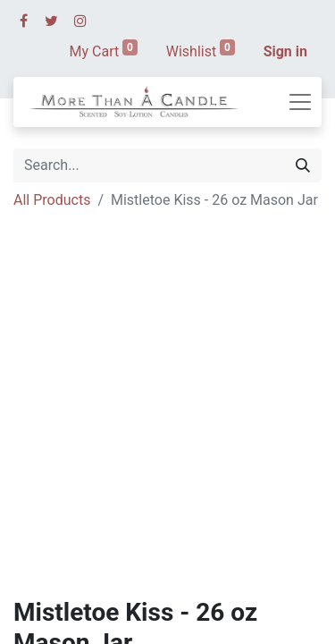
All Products (52, 200)
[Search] (303, 165)
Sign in (285, 51)
